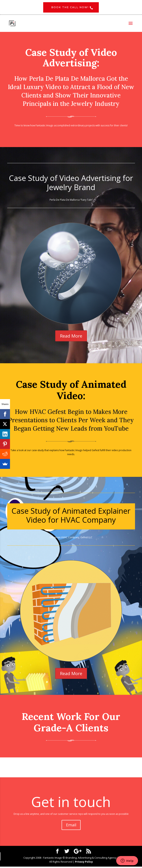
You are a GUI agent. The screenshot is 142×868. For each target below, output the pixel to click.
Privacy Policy (84, 866)
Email (71, 829)
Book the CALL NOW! (69, 9)
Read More (71, 340)
